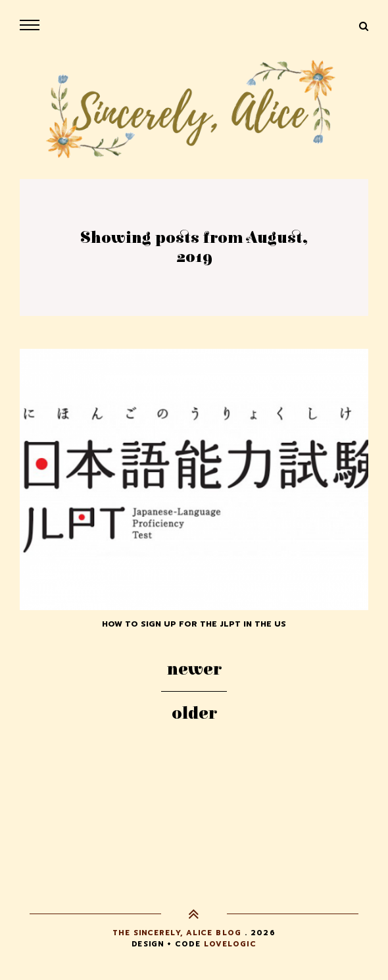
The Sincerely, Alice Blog (177, 933)
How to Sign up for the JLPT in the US (194, 624)
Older (194, 713)
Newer (194, 669)
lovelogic (230, 944)
